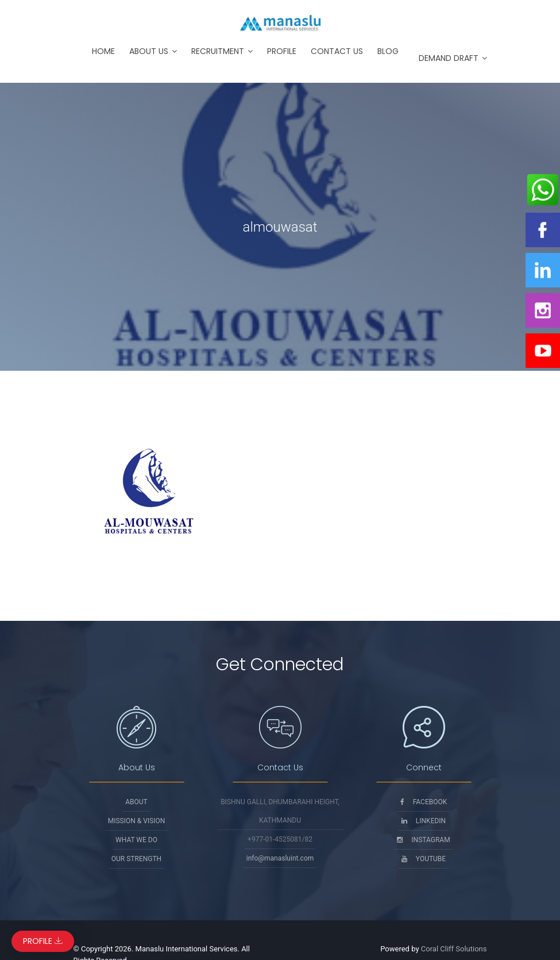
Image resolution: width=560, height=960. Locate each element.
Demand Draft (449, 58)
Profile (282, 51)
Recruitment (218, 51)
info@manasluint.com (280, 858)
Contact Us (337, 51)
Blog (388, 51)
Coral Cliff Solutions (454, 949)
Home (103, 51)
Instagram (423, 840)
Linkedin (424, 821)
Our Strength (136, 859)
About (136, 802)
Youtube (424, 859)
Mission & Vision (137, 821)
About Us (149, 51)
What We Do (136, 840)
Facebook (424, 802)
